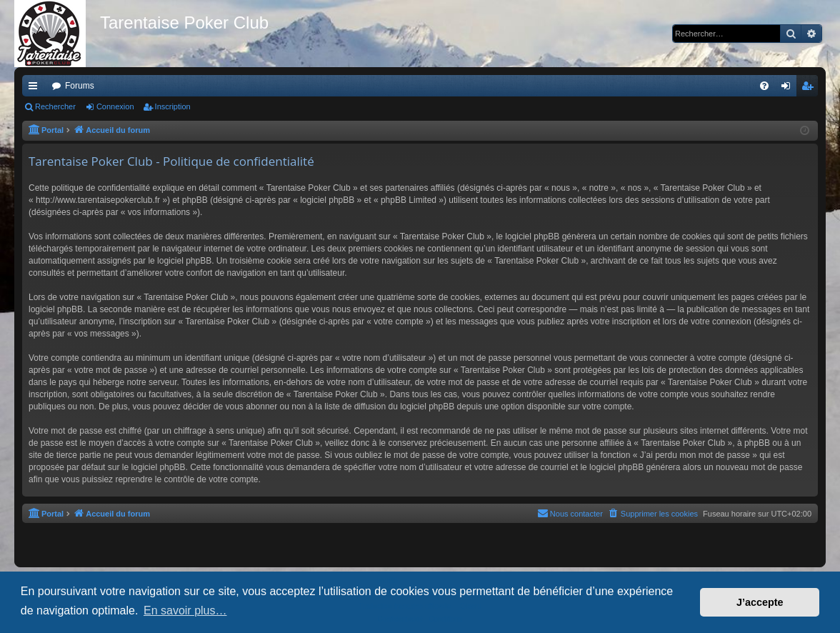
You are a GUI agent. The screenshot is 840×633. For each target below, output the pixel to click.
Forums (80, 86)
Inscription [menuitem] (810, 89)
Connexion (115, 106)
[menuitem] (764, 86)
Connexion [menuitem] (789, 89)
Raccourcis (36, 89)
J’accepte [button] (760, 602)
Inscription (173, 106)
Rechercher (55, 106)
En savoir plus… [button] (185, 610)
